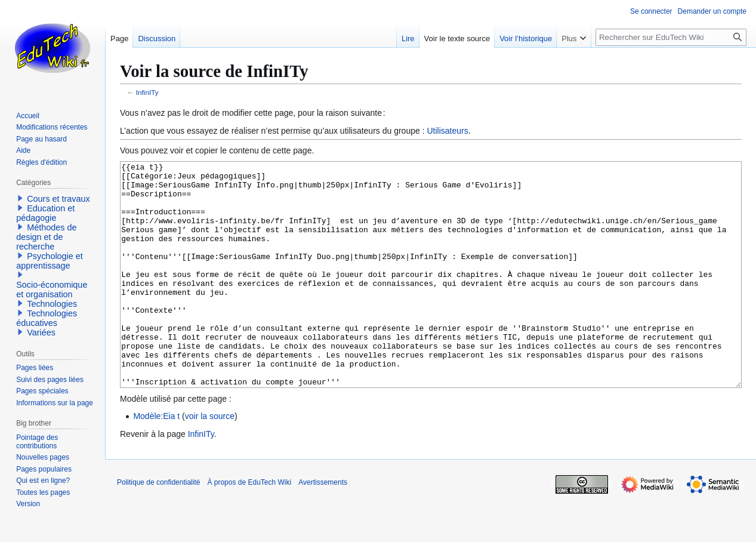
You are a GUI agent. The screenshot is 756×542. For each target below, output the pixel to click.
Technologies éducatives (47, 318)
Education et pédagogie (45, 213)
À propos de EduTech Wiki (249, 527)
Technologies (52, 304)
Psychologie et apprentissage (50, 261)
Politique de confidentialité (158, 527)
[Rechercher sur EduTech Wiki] (671, 37)
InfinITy (147, 92)
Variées (41, 332)
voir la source (210, 461)
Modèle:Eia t (156, 461)
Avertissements (323, 527)
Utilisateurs (447, 131)
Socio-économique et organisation (52, 290)
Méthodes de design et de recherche (46, 237)
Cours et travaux (58, 199)
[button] (20, 198)
